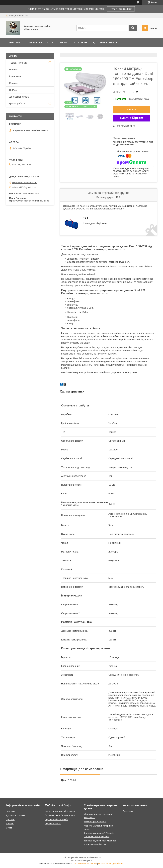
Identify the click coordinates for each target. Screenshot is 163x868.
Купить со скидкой (121, 9)
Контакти (81, 42)
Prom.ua (97, 858)
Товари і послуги (37, 42)
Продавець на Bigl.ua (81, 861)
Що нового (15, 76)
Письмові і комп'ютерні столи (60, 815)
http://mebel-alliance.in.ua (25, 182)
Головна (15, 42)
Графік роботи (17, 104)
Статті (9, 828)
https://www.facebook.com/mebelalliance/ (29, 201)
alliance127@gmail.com (24, 187)
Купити (132, 109)
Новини (13, 70)
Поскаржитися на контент (85, 864)
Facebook (128, 811)
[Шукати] (133, 28)
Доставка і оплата (105, 42)
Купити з (131, 118)
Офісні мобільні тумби (57, 819)
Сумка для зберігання (95, 223)
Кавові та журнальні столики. (60, 811)
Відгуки (13, 90)
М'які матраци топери (95, 822)
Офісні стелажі (53, 824)
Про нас (63, 42)
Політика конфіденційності (111, 864)
